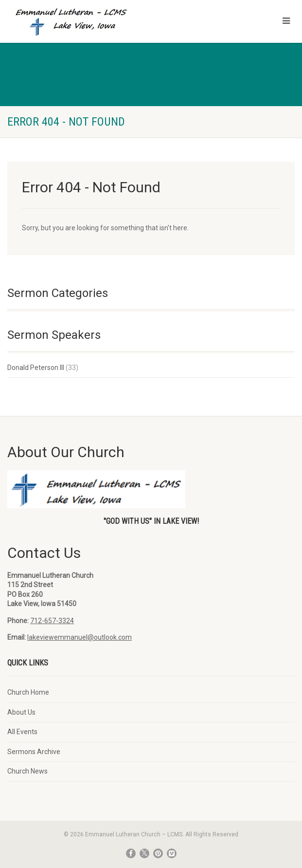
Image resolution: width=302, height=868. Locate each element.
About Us (21, 712)
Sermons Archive (34, 752)
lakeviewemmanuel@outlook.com (80, 637)
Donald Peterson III (36, 368)
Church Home (28, 692)
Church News (27, 771)
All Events (22, 732)
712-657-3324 (52, 621)
